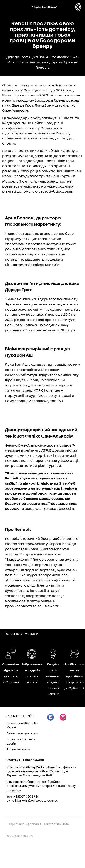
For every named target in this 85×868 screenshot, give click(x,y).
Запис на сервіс (18, 749)
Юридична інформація (25, 824)
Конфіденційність (56, 824)
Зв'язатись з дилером (22, 733)
